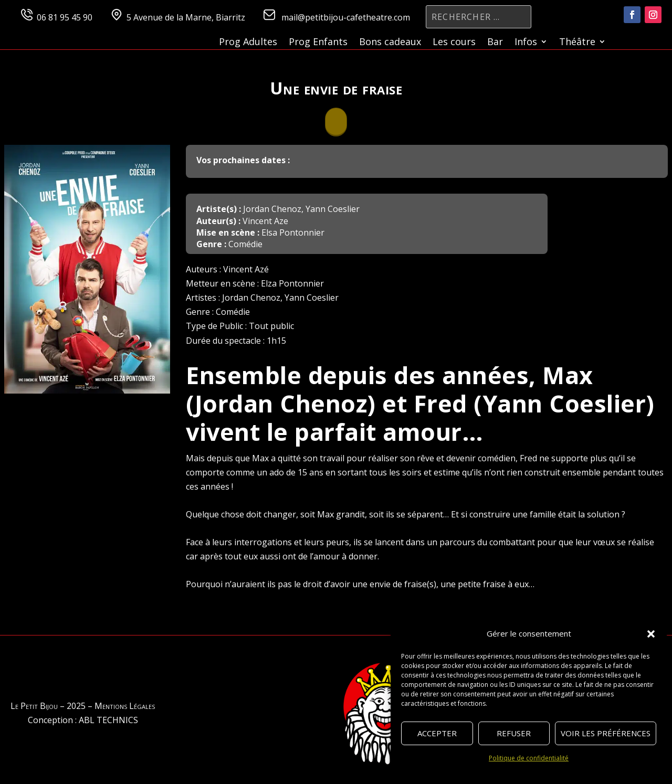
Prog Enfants (318, 43)
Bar (495, 43)
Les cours (454, 43)
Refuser (514, 733)
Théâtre (577, 43)
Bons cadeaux (390, 43)
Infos (526, 43)
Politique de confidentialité (529, 758)
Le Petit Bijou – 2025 (48, 706)
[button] (651, 634)
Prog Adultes (248, 43)
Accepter (437, 733)
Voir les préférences (606, 733)
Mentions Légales (125, 706)
